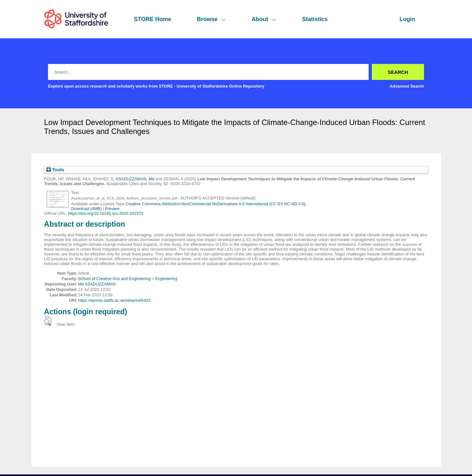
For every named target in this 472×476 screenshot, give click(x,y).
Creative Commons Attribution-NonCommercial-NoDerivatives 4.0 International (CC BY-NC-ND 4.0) (216, 204)
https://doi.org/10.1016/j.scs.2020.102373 (106, 213)
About (264, 19)
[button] (48, 321)
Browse (211, 19)
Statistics (315, 19)
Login (408, 19)
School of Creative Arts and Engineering (114, 279)
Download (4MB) (86, 209)
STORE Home (152, 19)
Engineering (166, 279)
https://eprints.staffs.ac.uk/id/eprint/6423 (114, 300)
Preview (112, 209)
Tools (55, 170)
